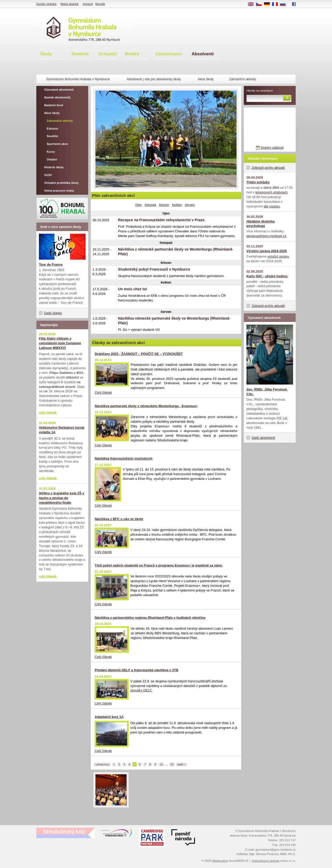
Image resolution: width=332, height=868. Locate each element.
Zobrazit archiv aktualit (268, 168)
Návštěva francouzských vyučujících (124, 458)
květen (177, 205)
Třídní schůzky (258, 182)
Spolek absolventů (57, 97)
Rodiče (136, 56)
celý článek (48, 412)
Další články (53, 313)
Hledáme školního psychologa (261, 224)
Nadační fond (54, 105)
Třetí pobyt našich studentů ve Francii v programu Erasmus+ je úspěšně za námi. (159, 565)
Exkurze (52, 129)
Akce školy (206, 79)
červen (190, 205)
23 (172, 764)
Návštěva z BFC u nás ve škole (119, 519)
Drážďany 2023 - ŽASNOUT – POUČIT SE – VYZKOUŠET (139, 354)
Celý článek (103, 392)
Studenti (81, 56)
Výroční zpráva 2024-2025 (267, 251)
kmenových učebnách (272, 192)
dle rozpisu (272, 206)
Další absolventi (263, 438)
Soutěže (52, 136)
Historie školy (54, 167)
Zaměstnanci (170, 56)
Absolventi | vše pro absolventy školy (154, 79)
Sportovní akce (57, 144)
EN (253, 4)
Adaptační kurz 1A (109, 717)
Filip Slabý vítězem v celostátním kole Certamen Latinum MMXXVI (60, 343)
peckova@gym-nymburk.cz (267, 236)
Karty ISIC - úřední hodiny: (267, 276)
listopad (150, 205)
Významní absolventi (59, 90)
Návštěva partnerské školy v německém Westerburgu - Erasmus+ (146, 406)
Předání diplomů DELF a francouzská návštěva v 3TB (137, 670)
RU (285, 4)
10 (161, 764)
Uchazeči (108, 56)
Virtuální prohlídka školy (61, 183)
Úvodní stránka (46, 4)
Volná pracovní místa (59, 191)
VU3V (48, 175)
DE (269, 4)
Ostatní (52, 159)
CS (261, 4)
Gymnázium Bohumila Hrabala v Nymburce (78, 79)
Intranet (88, 4)
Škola (52, 56)
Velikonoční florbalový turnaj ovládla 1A (62, 430)
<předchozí (102, 764)
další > (182, 764)
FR (277, 4)
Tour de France (51, 264)
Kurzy (51, 152)
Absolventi (206, 56)
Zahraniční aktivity (60, 121)
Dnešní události (272, 148)
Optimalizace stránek (266, 861)
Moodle (100, 4)
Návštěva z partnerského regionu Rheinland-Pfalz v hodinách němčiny (150, 618)
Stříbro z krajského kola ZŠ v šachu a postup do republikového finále (62, 498)
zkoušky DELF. (141, 690)
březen (164, 205)
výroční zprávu (278, 256)
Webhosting (220, 861)
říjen (139, 205)
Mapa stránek (70, 4)
